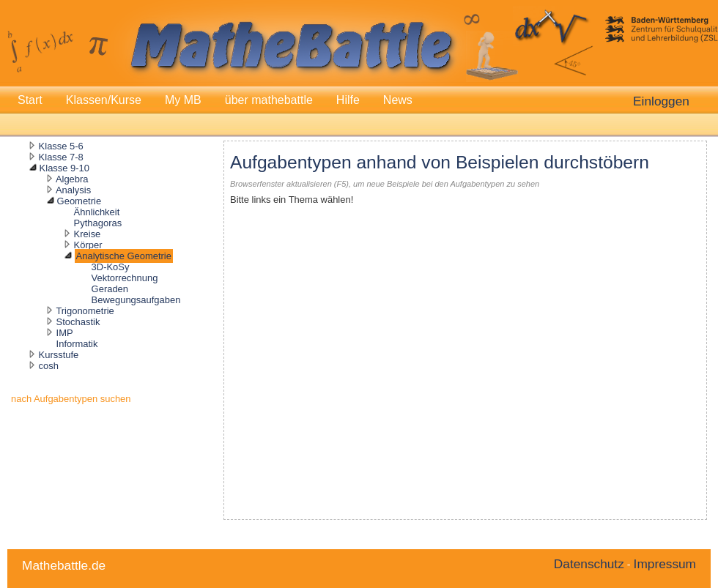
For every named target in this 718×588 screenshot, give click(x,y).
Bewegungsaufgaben (136, 300)
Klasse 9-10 (64, 168)
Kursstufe (59, 355)
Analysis (73, 190)
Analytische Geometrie (124, 256)
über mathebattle (269, 100)
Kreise (88, 234)
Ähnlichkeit (97, 212)
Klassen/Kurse (104, 100)
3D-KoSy (111, 267)
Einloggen (661, 101)
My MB (183, 100)
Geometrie (79, 201)
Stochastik (78, 322)
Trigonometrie (85, 311)
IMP (65, 333)
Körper (88, 245)
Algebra (72, 179)
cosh (49, 366)
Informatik (77, 344)
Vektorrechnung (125, 278)
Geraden (110, 289)
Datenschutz (589, 564)
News (398, 100)
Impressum (665, 564)
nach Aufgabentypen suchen (71, 399)
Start (30, 100)
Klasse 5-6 (61, 146)
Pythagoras (98, 223)
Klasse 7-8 (61, 157)
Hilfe (348, 100)
